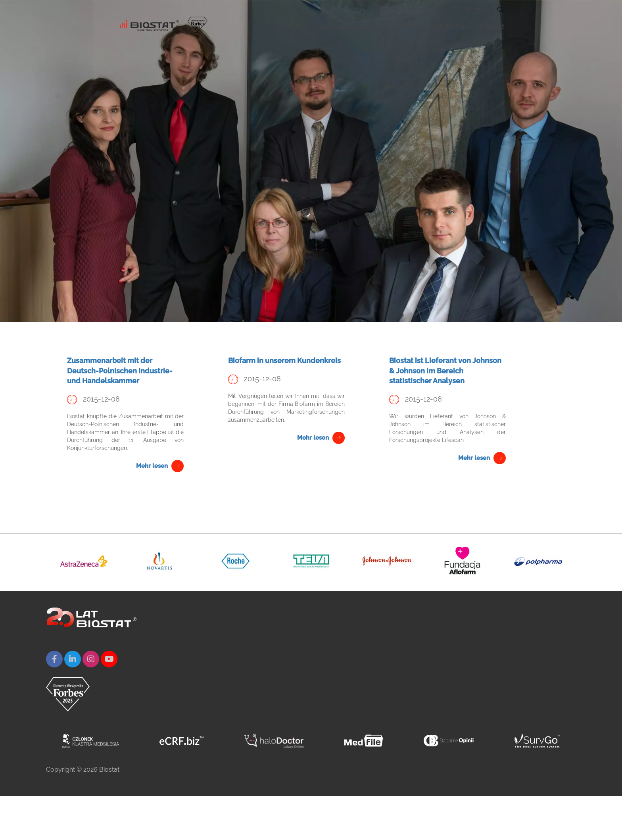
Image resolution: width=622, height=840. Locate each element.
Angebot (367, 27)
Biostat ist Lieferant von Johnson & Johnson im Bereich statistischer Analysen (445, 371)
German (476, 10)
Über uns (329, 27)
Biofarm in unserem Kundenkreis (284, 360)
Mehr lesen (152, 466)
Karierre (404, 27)
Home (297, 27)
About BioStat (448, 26)
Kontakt (492, 27)
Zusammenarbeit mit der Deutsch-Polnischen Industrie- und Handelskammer (120, 371)
